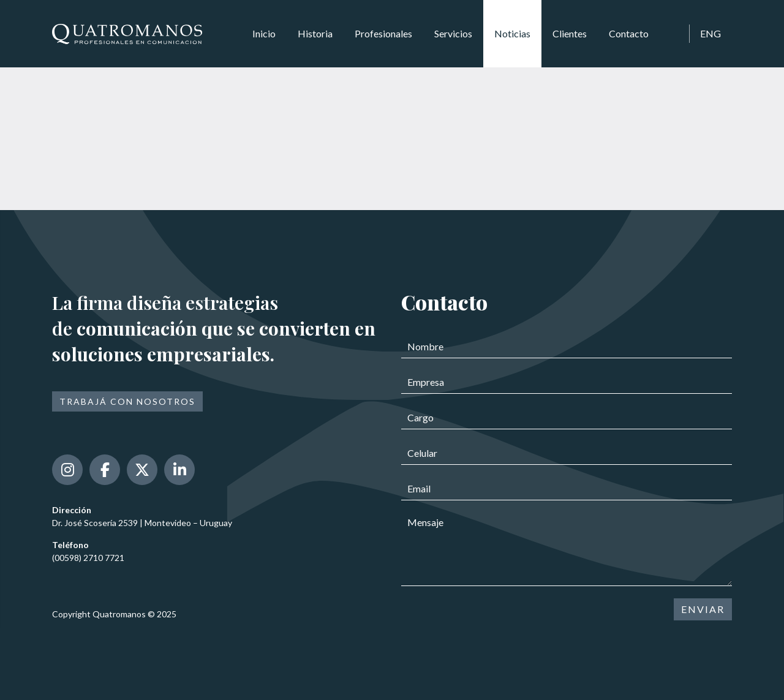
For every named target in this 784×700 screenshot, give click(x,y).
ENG (710, 33)
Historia (315, 33)
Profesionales (383, 33)
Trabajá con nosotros (127, 401)
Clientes (570, 33)
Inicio (264, 33)
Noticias (512, 33)
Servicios (453, 33)
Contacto (629, 33)
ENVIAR (703, 609)
